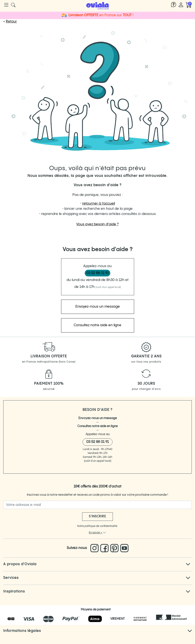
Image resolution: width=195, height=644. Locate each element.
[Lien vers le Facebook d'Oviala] (105, 548)
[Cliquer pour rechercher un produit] (13, 5)
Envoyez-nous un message (98, 418)
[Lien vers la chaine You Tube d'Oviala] (124, 548)
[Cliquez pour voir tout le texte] (188, 564)
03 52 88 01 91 (97, 273)
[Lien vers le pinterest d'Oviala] (115, 548)
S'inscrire (97, 516)
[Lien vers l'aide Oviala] (174, 5)
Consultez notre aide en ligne (97, 426)
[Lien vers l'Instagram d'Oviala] (95, 548)
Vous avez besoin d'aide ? (97, 224)
